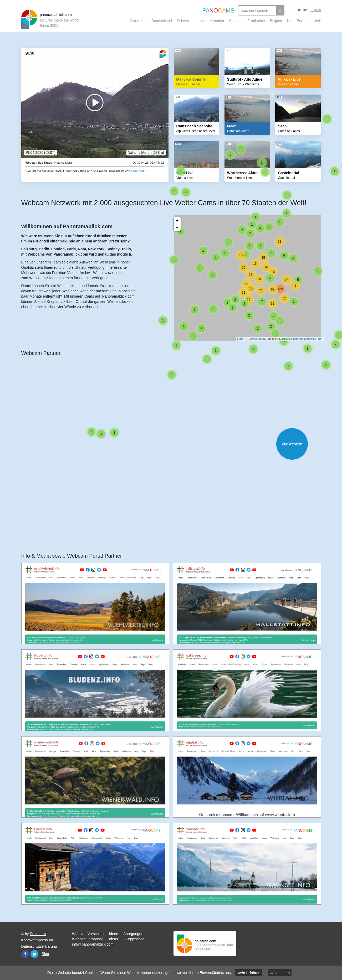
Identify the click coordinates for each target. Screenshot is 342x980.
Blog (45, 954)
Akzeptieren (280, 973)
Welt (317, 21)
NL (289, 21)
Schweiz (184, 21)
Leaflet (238, 339)
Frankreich (256, 21)
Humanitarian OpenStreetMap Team (301, 339)
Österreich (138, 21)
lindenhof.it (139, 171)
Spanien (236, 21)
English (316, 10)
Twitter (34, 954)
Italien (200, 21)
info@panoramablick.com (93, 944)
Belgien (276, 21)
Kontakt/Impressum (37, 940)
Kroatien (217, 21)
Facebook (25, 954)
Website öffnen (176, 444)
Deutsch (303, 10)
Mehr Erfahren (249, 973)
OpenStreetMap (254, 339)
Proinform (38, 934)
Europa (303, 21)
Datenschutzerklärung (39, 946)
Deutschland (162, 21)
